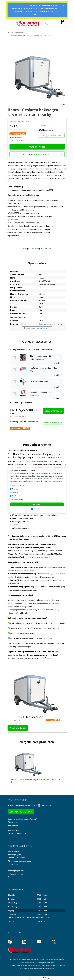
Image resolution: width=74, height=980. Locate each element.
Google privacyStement (55, 481)
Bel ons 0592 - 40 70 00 (21, 812)
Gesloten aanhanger (47, 324)
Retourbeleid (38, 963)
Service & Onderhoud (17, 858)
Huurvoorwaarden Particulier (19, 960)
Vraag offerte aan (37, 147)
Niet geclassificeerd (18, 499)
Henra (64, 105)
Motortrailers (13, 851)
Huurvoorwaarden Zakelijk (36, 960)
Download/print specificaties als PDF (37, 328)
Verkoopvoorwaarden (51, 960)
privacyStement (48, 479)
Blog (10, 877)
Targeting (15, 492)
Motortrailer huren (16, 874)
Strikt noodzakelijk (18, 486)
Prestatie (15, 489)
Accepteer (37, 504)
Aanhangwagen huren (17, 871)
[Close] (64, 6)
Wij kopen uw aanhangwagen (20, 861)
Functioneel (16, 496)
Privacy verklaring (48, 963)
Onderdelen (13, 864)
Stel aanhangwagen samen (43, 154)
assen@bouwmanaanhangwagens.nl (23, 805)
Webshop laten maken (32, 978)
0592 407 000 (46, 249)
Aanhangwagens (14, 854)
